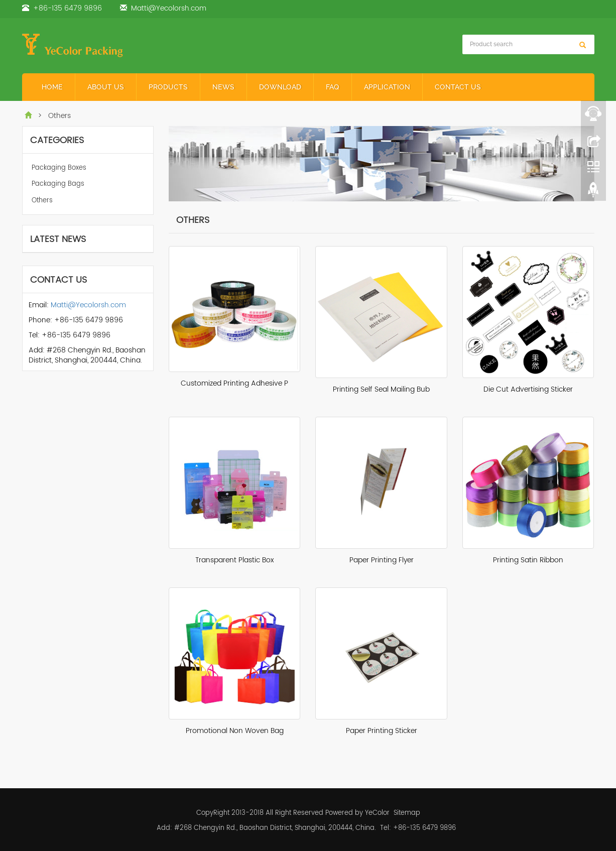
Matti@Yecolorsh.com (169, 8)
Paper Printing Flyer (382, 560)
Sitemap (407, 813)
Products (168, 87)
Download (280, 87)
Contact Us (458, 87)
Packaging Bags (58, 184)
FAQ (333, 87)
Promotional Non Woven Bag (235, 731)
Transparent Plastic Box (234, 560)
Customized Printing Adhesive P (234, 383)
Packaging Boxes (59, 168)
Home (52, 87)
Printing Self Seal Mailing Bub (381, 389)
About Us (106, 87)
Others (42, 201)
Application (387, 87)
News (223, 87)
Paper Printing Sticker (382, 731)
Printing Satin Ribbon (528, 560)
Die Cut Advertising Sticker (528, 389)
